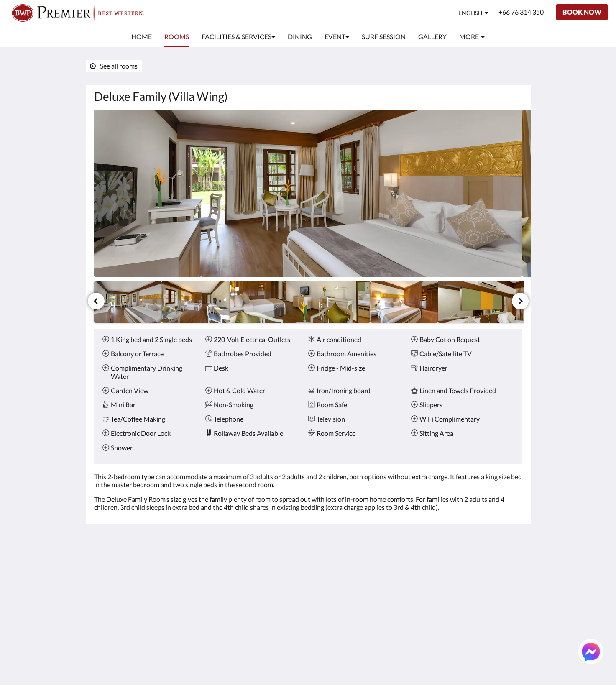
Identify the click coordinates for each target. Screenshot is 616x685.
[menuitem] (142, 37)
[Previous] (96, 301)
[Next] (520, 301)
